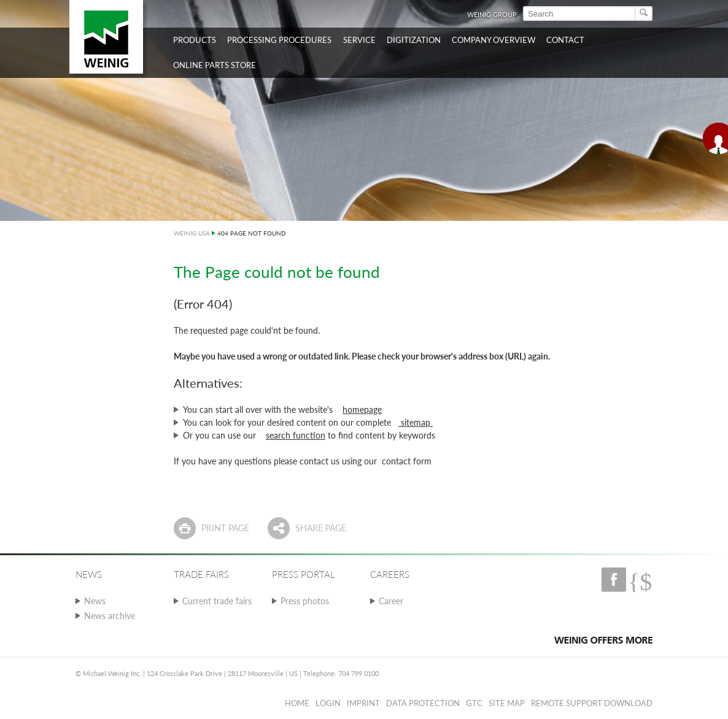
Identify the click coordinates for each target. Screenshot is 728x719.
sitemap (416, 422)
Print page (225, 528)
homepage (362, 409)
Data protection (423, 703)
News (95, 601)
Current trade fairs (217, 601)
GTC (474, 703)
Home (297, 703)
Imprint (363, 703)
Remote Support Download (592, 703)
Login (328, 703)
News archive (110, 616)
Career (391, 601)
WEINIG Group (492, 14)
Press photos (305, 601)
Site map (507, 703)
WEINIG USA (192, 233)
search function (296, 435)
